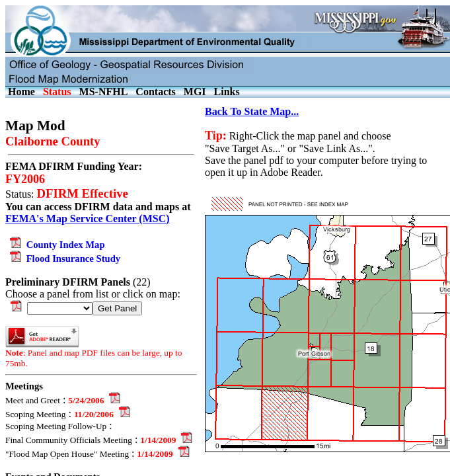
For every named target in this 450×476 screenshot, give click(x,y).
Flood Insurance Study (63, 258)
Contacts (155, 92)
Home (21, 92)
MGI (195, 92)
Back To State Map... (252, 111)
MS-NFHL (104, 92)
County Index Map (55, 245)
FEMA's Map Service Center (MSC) (88, 218)
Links (227, 92)
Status (57, 92)
